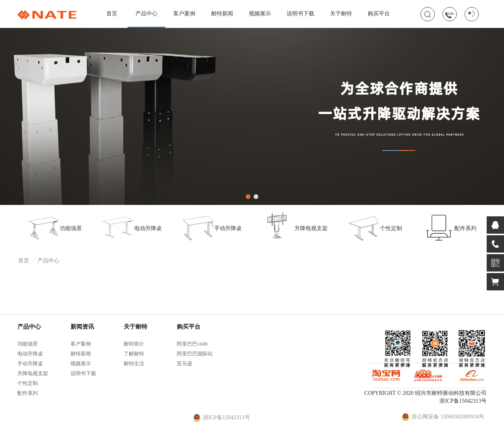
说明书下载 (300, 14)
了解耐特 (134, 354)
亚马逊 (184, 364)
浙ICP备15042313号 (463, 401)
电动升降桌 (132, 227)
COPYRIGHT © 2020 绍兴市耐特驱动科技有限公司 (425, 393)
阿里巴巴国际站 (195, 354)
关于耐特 (341, 14)
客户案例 (184, 14)
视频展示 (260, 14)
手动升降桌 (212, 227)
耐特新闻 (222, 14)
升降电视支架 (295, 227)
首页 (112, 14)
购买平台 (379, 14)
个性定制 (375, 227)
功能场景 (55, 227)
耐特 (47, 15)
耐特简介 (134, 344)
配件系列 (449, 227)
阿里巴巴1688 (192, 344)
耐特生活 (134, 364)
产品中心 (146, 19)
